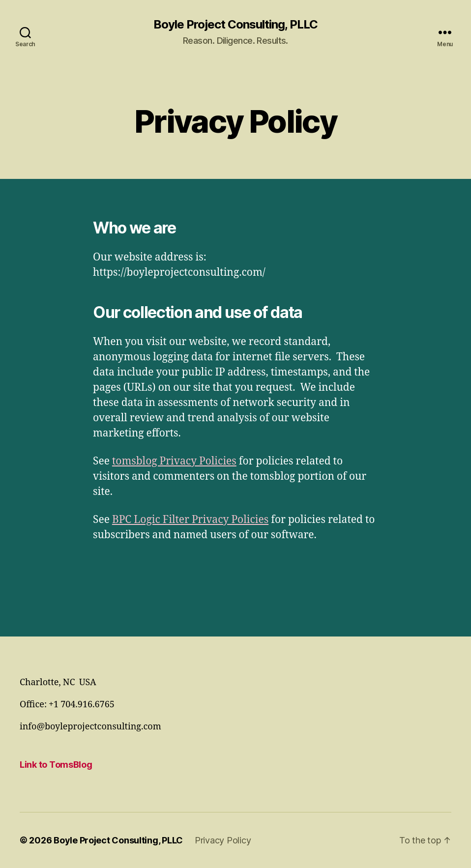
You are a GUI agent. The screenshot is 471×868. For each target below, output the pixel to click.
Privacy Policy (223, 840)
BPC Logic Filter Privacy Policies (190, 520)
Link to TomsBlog (56, 765)
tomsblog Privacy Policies (174, 461)
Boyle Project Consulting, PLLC (235, 25)
